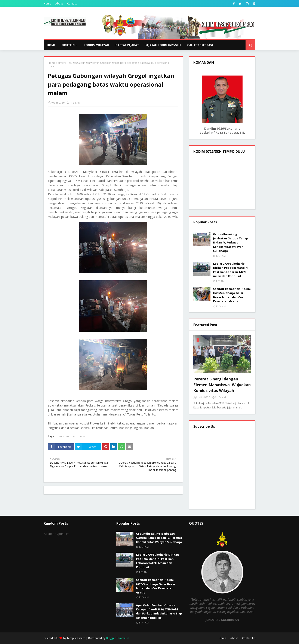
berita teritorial (66, 436)
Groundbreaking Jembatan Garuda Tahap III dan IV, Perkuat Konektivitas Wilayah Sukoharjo (231, 242)
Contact (72, 4)
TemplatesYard (76, 638)
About (59, 4)
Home (47, 4)
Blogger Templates (118, 638)
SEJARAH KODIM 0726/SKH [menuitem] (163, 45)
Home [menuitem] (51, 45)
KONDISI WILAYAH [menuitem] (96, 45)
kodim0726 (58, 103)
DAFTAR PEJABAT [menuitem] (127, 45)
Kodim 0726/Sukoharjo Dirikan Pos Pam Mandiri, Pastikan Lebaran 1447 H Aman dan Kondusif (231, 270)
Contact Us (249, 638)
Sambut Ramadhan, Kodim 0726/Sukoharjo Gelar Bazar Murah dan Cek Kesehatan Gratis (232, 295)
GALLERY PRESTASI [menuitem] (200, 45)
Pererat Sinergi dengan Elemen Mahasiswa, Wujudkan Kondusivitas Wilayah (222, 385)
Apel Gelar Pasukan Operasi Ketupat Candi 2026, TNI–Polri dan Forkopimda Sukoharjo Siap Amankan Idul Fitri (159, 611)
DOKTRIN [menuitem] (68, 45)
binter (61, 63)
